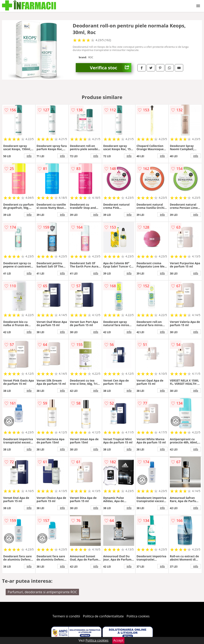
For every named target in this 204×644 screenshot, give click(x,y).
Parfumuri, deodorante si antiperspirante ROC (42, 592)
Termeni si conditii (66, 616)
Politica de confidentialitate (103, 616)
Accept (118, 640)
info (29, 156)
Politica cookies (138, 616)
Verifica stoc (111, 68)
